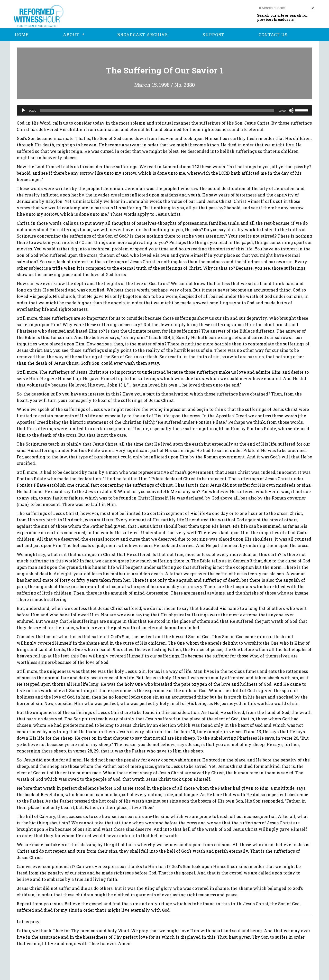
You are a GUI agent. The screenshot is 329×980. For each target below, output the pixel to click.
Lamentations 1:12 (181, 167)
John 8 (109, 491)
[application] (164, 110)
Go (312, 8)
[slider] (157, 110)
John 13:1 (116, 385)
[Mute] (291, 110)
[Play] (23, 110)
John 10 (187, 732)
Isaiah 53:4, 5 (162, 337)
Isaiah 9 (107, 649)
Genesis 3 (243, 561)
